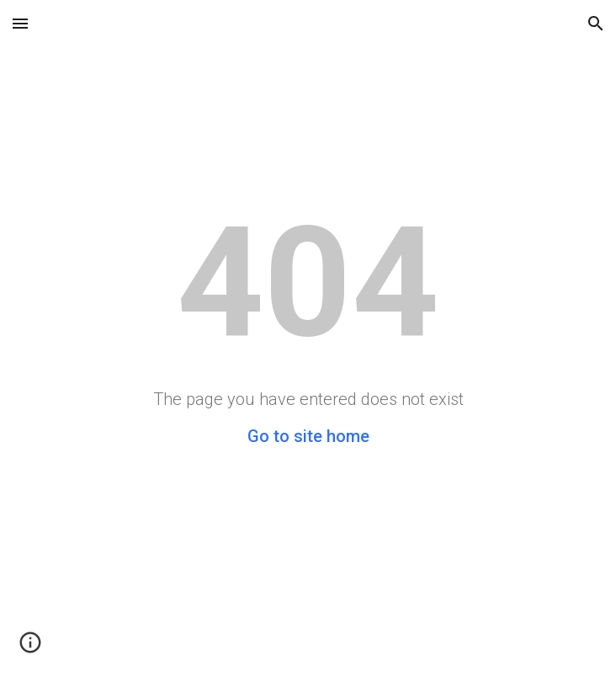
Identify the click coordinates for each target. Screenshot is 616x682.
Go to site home (308, 436)
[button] (20, 23)
